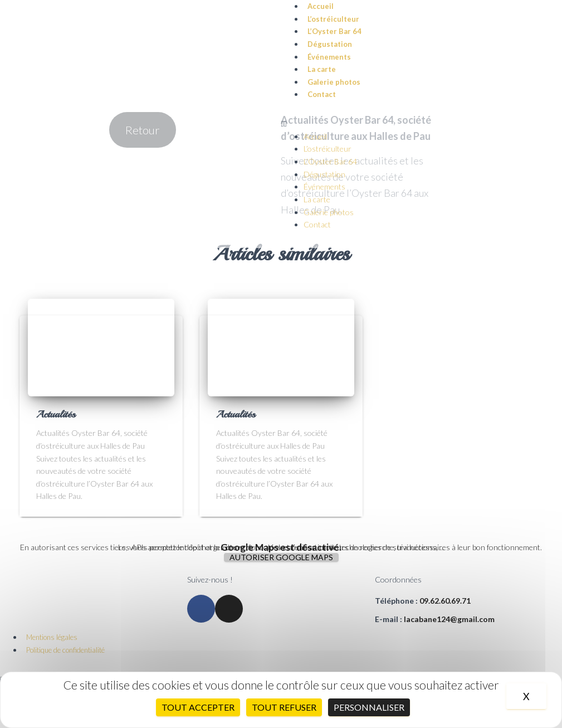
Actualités (56, 414)
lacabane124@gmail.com (449, 619)
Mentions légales (52, 637)
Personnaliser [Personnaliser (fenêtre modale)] (369, 707)
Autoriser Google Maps (281, 557)
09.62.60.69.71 (445, 601)
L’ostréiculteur (333, 19)
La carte (322, 69)
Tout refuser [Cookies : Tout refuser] (284, 707)
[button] (422, 124)
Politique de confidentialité (65, 650)
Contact (322, 94)
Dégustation (330, 44)
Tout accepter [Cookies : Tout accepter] (198, 707)
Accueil (315, 136)
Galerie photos (334, 82)
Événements (329, 57)
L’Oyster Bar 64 (334, 31)
